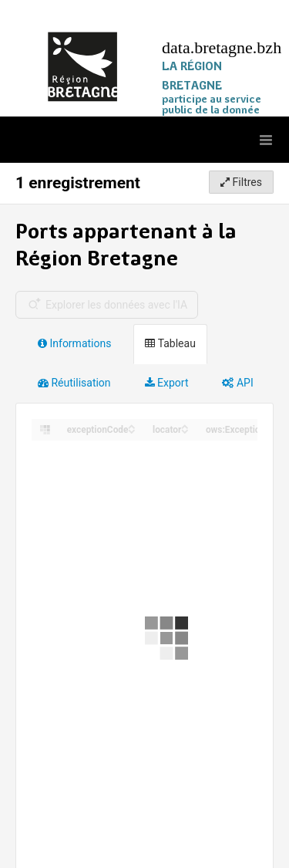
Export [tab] (167, 383)
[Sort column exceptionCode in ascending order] (132, 426)
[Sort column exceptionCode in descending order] (132, 430)
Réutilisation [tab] (74, 383)
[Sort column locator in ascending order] (185, 426)
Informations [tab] (74, 343)
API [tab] (237, 383)
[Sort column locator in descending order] (185, 430)
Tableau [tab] (170, 343)
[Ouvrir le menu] (266, 140)
